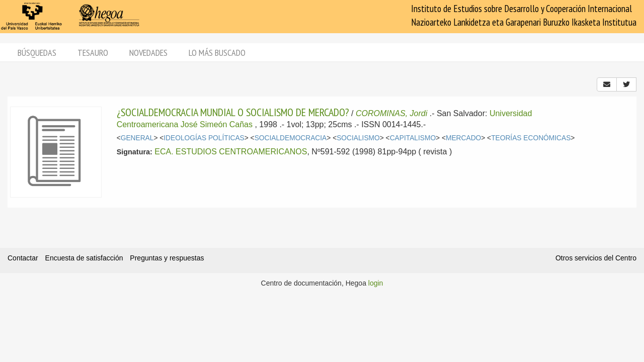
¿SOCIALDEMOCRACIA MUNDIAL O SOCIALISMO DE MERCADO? (233, 112)
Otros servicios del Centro (596, 258)
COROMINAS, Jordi (391, 113)
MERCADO (463, 138)
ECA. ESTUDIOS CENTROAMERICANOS (231, 152)
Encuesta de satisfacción (84, 258)
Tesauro (93, 53)
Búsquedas (37, 53)
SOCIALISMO (358, 138)
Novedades (148, 53)
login (376, 283)
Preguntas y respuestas (167, 258)
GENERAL (137, 138)
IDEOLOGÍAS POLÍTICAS (204, 138)
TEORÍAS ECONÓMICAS (531, 138)
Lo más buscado (217, 53)
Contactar (23, 258)
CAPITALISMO (413, 138)
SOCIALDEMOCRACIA (291, 138)
